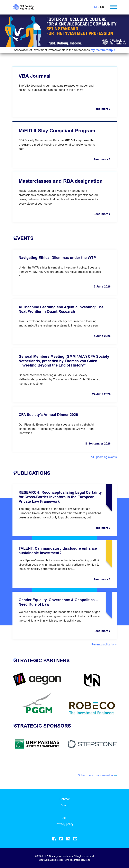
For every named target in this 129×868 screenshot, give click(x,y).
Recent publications (104, 644)
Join (65, 818)
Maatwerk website (49, 860)
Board (65, 805)
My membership (103, 50)
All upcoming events (104, 457)
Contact (64, 799)
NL (96, 7)
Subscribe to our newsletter (96, 775)
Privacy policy (65, 824)
